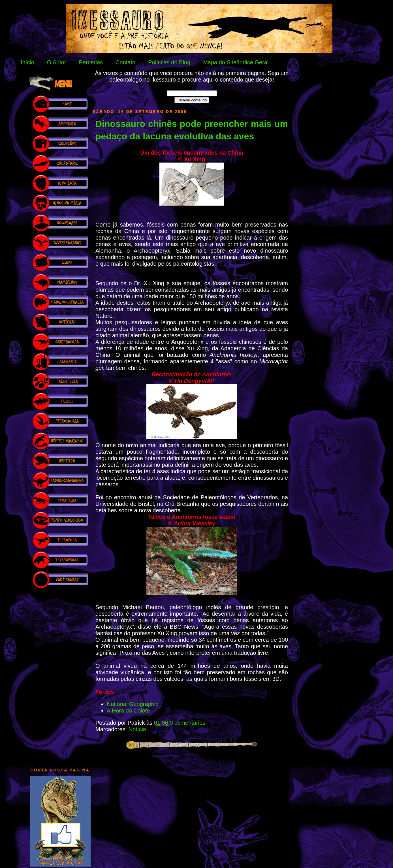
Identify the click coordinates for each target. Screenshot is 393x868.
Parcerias (91, 62)
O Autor (57, 62)
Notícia (137, 729)
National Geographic (133, 704)
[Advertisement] (60, 675)
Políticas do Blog (169, 62)
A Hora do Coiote (128, 711)
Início (27, 62)
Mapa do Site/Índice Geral (236, 62)
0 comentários (187, 723)
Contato (125, 62)
